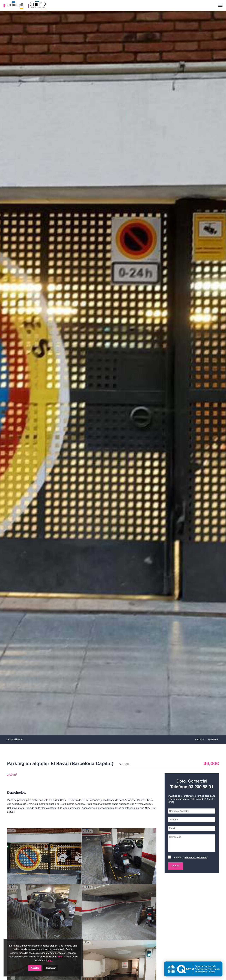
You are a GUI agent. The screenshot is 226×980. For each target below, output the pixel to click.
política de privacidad (196, 858)
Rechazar (51, 968)
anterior (200, 739)
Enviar (176, 866)
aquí (60, 957)
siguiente (213, 739)
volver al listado (15, 739)
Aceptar (35, 968)
